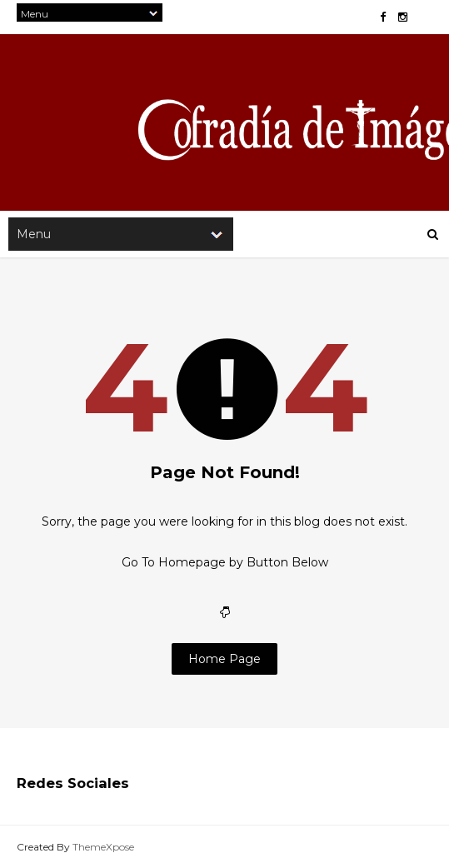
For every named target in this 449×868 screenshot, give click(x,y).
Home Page (224, 659)
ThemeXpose (103, 847)
